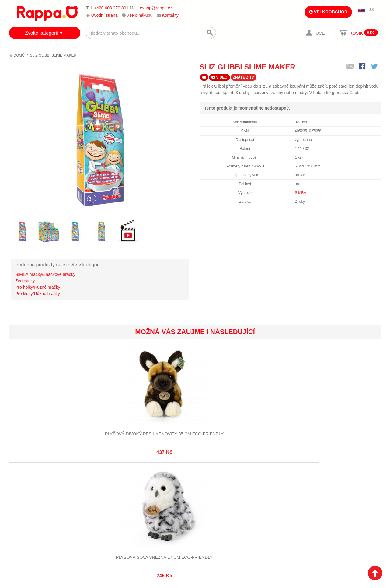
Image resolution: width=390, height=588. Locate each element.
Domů (17, 55)
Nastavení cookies (180, 558)
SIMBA (300, 193)
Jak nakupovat (30, 480)
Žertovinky (25, 281)
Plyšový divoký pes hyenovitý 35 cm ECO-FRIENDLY (40, 412)
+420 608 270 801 (111, 8)
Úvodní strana (104, 15)
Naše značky (28, 515)
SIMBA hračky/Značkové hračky (45, 274)
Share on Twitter (375, 67)
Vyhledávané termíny (99, 480)
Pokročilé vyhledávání (101, 487)
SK (372, 10)
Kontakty (170, 15)
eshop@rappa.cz (156, 8)
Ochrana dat (29, 507)
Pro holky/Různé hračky (38, 287)
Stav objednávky (155, 480)
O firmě (23, 472)
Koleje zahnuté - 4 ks (287, 406)
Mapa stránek (91, 472)
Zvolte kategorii (42, 33)
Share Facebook (363, 67)
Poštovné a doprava (36, 500)
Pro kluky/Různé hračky (38, 294)
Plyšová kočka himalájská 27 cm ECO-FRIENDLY (164, 412)
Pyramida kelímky (349, 406)
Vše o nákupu (140, 15)
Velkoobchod (328, 12)
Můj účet (147, 472)
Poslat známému (350, 67)
